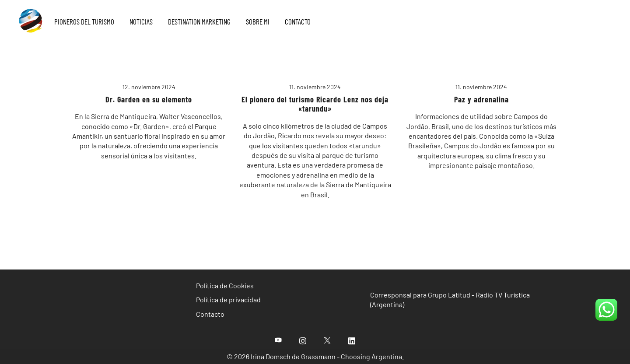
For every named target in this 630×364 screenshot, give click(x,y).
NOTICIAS (141, 21)
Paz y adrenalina (481, 99)
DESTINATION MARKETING (199, 21)
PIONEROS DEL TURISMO (84, 21)
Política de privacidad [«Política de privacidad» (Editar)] (228, 299)
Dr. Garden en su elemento (149, 99)
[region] (315, 338)
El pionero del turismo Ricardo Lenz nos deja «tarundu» (315, 104)
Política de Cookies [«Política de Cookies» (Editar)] (225, 285)
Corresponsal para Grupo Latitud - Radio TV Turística (450, 295)
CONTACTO (298, 21)
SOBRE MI (258, 21)
